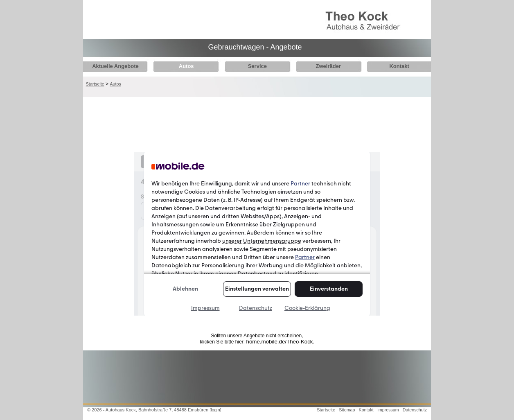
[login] (215, 410)
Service (253, 66)
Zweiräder (322, 66)
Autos (184, 66)
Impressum (388, 410)
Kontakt (390, 66)
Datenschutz (415, 410)
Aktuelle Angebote (115, 66)
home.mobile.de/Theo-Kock (280, 342)
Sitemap (347, 410)
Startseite (95, 84)
